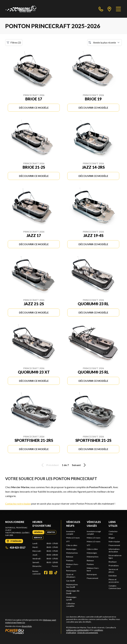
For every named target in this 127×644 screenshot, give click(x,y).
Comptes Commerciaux (115, 587)
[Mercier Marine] (21, 9)
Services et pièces (113, 571)
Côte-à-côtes (72, 545)
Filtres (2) (14, 43)
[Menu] (118, 9)
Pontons (70, 560)
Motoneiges (71, 549)
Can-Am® (70, 581)
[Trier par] (105, 43)
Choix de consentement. (88, 633)
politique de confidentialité (78, 630)
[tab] (38, 532)
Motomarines (72, 553)
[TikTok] (56, 573)
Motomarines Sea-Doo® (72, 586)
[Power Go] (33, 631)
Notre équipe (114, 541)
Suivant (79, 465)
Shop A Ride (27, 626)
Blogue (112, 538)
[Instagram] (51, 573)
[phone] (101, 9)
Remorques (71, 571)
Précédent (50, 465)
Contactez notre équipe (18, 504)
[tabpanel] (45, 555)
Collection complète (71, 605)
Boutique (113, 562)
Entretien (113, 576)
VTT (68, 541)
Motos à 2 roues (94, 541)
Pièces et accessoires (114, 581)
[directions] (109, 9)
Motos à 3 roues (73, 538)
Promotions (114, 566)
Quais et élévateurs (71, 576)
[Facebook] (46, 573)
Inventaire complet (71, 533)
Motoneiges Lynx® (71, 598)
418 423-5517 (15, 547)
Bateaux (70, 557)
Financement (92, 578)
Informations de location (114, 550)
